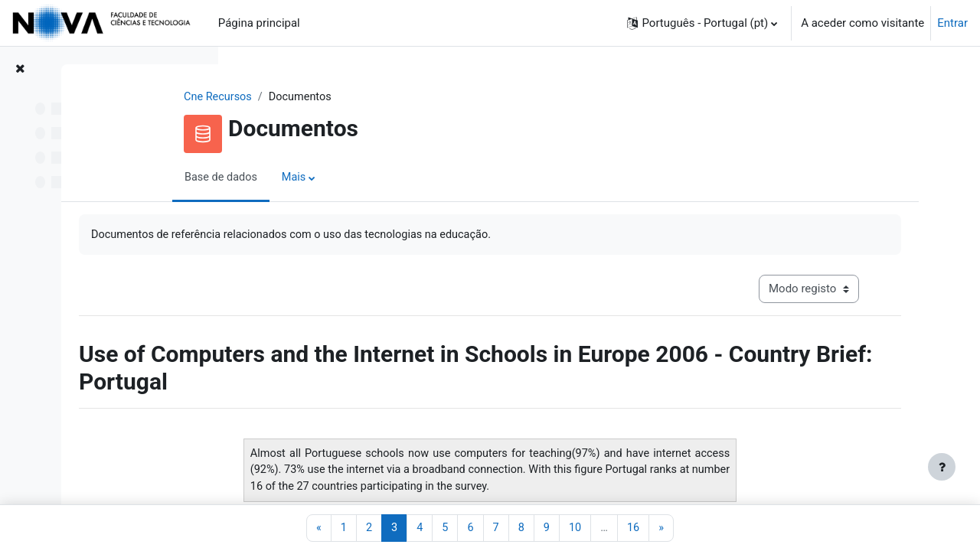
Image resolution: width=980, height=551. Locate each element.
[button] (702, 23)
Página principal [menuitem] (259, 23)
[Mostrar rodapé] (942, 467)
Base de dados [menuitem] (319, 178)
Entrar (952, 23)
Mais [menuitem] (394, 178)
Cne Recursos (316, 97)
